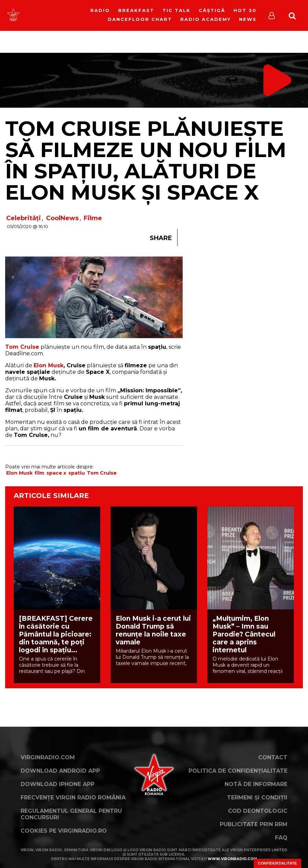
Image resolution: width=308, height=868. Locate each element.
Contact (273, 757)
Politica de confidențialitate (238, 771)
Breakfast (136, 10)
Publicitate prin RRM (254, 824)
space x (56, 473)
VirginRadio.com (48, 757)
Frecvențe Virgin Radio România (73, 798)
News (248, 19)
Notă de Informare (256, 784)
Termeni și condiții (257, 798)
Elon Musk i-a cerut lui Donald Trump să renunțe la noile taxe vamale (153, 630)
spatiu (77, 473)
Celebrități (24, 218)
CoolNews (62, 218)
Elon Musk (49, 365)
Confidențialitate (277, 863)
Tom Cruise (102, 473)
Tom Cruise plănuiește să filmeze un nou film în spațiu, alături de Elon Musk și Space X (146, 160)
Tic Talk (176, 10)
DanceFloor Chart (140, 19)
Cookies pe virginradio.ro (64, 831)
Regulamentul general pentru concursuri (71, 814)
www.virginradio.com (232, 859)
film (39, 473)
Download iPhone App (58, 784)
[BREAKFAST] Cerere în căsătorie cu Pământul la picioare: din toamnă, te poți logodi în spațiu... (56, 634)
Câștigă (212, 10)
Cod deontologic (258, 811)
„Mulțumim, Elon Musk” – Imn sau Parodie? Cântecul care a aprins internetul (244, 634)
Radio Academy (206, 19)
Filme (93, 218)
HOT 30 (245, 10)
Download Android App (60, 771)
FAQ (281, 838)
